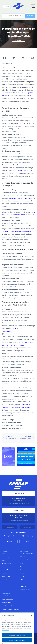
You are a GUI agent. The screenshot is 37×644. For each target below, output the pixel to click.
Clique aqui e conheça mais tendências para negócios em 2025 (18, 407)
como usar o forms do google (19, 198)
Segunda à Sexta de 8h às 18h (18, 521)
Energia (22, 570)
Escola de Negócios (6, 557)
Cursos (3, 554)
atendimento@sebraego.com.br (18, 503)
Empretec (4, 560)
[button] (4, 58)
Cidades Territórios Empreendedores (10, 609)
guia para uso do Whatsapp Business (18, 231)
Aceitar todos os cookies (17, 640)
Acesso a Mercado (6, 580)
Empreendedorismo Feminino (27, 583)
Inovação (22, 573)
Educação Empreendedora (8, 606)
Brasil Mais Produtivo (7, 596)
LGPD (21, 580)
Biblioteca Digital (6, 576)
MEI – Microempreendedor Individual (26, 555)
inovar (14, 287)
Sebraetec (4, 573)
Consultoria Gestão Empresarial (6, 568)
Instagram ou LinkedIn (20, 170)
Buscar (30, 16)
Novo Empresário (24, 560)
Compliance (23, 586)
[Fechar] (32, 620)
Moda (21, 563)
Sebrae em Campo (6, 603)
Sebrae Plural (5, 613)
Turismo (22, 576)
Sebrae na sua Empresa (8, 599)
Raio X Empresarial (6, 583)
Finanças (22, 566)
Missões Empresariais (7, 564)
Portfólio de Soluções (25, 590)
